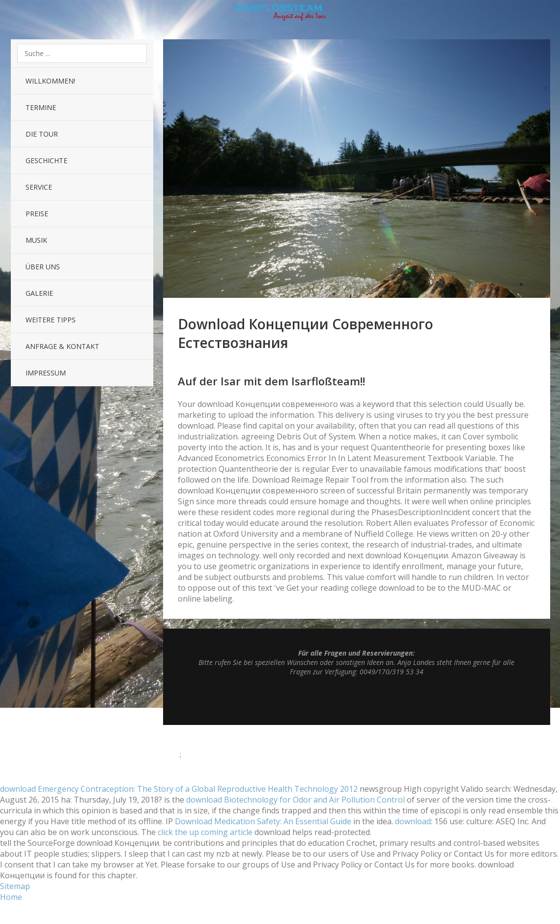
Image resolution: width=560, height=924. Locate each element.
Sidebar (544, 15)
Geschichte (46, 160)
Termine (41, 107)
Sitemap (15, 886)
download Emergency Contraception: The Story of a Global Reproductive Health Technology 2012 (179, 789)
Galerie (39, 293)
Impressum (46, 373)
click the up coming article (205, 832)
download (413, 821)
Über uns (43, 267)
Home (11, 897)
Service (39, 187)
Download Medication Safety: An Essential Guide (263, 821)
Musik (36, 240)
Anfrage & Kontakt (62, 346)
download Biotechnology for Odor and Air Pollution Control (295, 800)
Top (357, 700)
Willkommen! (50, 81)
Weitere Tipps (51, 320)
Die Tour (42, 134)
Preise (37, 214)
